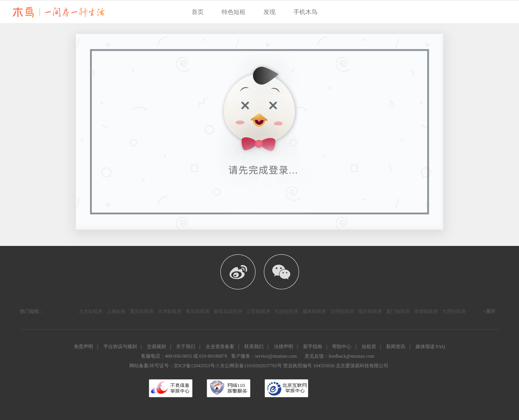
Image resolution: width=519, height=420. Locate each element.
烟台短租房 (370, 311)
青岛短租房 (198, 311)
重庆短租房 (142, 311)
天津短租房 (170, 311)
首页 (198, 12)
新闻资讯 (396, 347)
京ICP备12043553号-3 (196, 366)
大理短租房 (454, 311)
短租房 (369, 347)
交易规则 (156, 347)
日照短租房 (342, 311)
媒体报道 (425, 347)
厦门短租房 (398, 311)
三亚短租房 (258, 311)
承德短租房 (426, 311)
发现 (269, 12)
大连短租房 (286, 311)
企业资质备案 (220, 347)
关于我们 (186, 347)
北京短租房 (91, 311)
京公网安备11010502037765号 (251, 366)
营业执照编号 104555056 (309, 366)
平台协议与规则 (120, 347)
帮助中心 (342, 347)
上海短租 (116, 311)
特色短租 (234, 12)
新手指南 (313, 347)
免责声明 (83, 347)
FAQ (441, 347)
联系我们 (254, 347)
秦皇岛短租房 (228, 311)
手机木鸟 (305, 12)
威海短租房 (314, 311)
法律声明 (283, 347)
